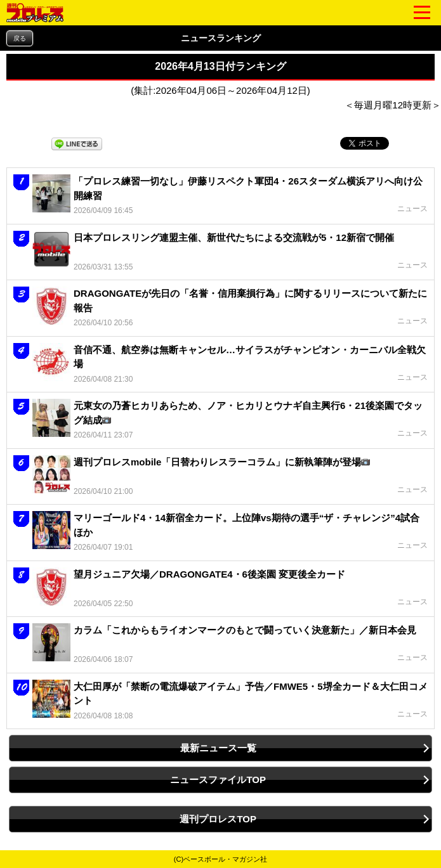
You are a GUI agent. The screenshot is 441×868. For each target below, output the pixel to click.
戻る (20, 38)
